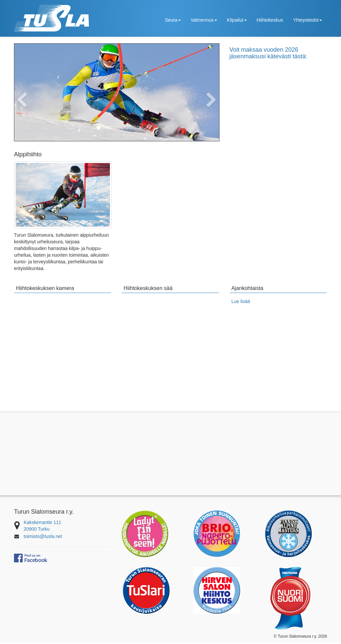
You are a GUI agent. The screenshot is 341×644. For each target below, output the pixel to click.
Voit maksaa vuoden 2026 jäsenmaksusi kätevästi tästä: (268, 53)
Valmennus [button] (204, 20)
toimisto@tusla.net (43, 538)
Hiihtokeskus (270, 20)
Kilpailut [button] (237, 20)
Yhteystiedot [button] (308, 20)
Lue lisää (241, 303)
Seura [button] (173, 20)
